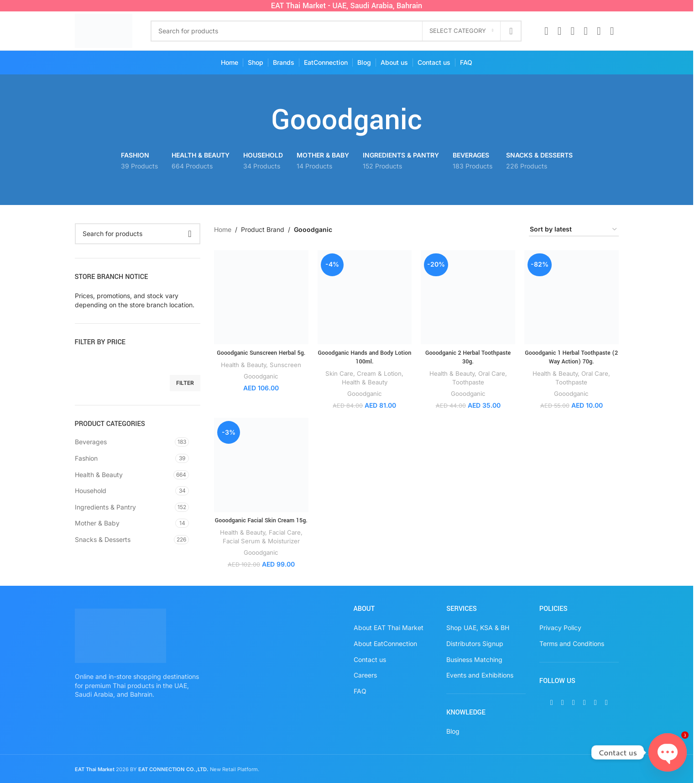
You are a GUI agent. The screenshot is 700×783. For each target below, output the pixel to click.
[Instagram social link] (572, 31)
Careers (365, 675)
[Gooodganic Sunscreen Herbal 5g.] (261, 297)
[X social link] (560, 31)
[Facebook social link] (546, 31)
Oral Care (492, 373)
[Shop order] (574, 230)
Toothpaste (468, 382)
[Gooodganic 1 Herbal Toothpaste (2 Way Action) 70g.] (572, 297)
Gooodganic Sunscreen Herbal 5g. (261, 353)
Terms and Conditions (572, 644)
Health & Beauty (99, 475)
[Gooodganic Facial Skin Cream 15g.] (261, 465)
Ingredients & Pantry (105, 507)
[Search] (336, 31)
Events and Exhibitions (480, 675)
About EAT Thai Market (389, 628)
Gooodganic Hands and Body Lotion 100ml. (365, 357)
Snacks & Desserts (103, 539)
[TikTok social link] (612, 31)
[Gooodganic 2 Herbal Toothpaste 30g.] (468, 297)
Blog (453, 731)
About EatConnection (385, 644)
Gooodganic (261, 376)
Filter (185, 383)
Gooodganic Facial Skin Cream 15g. (261, 520)
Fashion (86, 458)
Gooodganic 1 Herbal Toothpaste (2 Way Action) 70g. (571, 357)
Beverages (91, 442)
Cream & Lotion (379, 373)
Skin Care (339, 373)
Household (91, 491)
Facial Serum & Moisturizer (261, 541)
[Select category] (461, 31)
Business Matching (474, 660)
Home (223, 229)
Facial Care (285, 532)
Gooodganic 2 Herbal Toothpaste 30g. (468, 357)
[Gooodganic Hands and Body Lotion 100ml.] (365, 297)
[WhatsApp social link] (599, 31)
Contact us (370, 660)
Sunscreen (285, 365)
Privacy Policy (560, 628)
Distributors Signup (475, 644)
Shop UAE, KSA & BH (478, 628)
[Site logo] (104, 30)
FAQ (360, 691)
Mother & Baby (97, 523)
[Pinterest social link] (586, 31)
